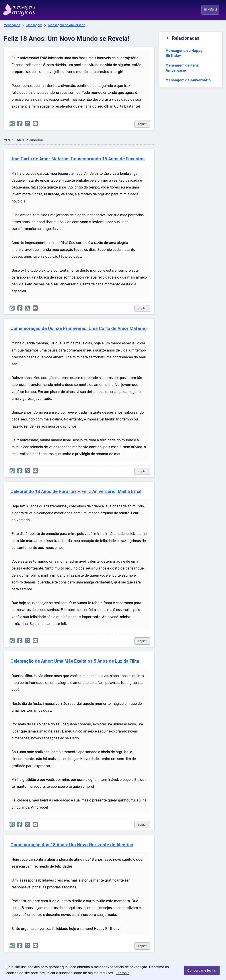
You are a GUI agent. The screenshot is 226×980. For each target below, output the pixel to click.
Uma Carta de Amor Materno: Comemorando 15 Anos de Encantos (78, 159)
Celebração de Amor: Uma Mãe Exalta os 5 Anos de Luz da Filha (75, 661)
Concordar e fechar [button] (202, 970)
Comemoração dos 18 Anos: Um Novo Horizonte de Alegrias (72, 845)
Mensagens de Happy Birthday (184, 53)
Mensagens (12, 25)
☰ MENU (210, 10)
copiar (142, 124)
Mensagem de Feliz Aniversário (182, 68)
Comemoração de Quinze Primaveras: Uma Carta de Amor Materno (79, 329)
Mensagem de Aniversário (67, 25)
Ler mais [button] (122, 973)
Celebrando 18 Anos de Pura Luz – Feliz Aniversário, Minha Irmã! (76, 492)
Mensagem (34, 25)
